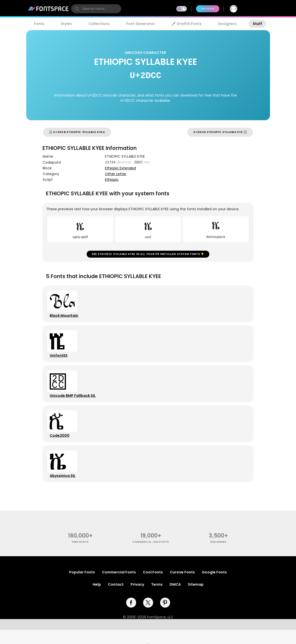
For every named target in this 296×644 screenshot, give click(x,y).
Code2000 (61, 446)
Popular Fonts (82, 586)
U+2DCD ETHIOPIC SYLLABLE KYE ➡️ (220, 132)
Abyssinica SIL (64, 489)
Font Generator (141, 24)
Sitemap (196, 599)
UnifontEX (60, 361)
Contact (116, 599)
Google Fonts (214, 586)
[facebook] (131, 617)
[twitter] (148, 617)
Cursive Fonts (182, 586)
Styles (66, 24)
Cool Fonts (153, 586)
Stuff (257, 24)
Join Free (256, 9)
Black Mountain (65, 319)
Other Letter (116, 174)
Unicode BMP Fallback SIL (74, 404)
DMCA (175, 599)
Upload (208, 9)
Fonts (39, 24)
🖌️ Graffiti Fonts (186, 24)
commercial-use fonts (151, 556)
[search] (96, 9)
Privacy (137, 599)
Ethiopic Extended (120, 168)
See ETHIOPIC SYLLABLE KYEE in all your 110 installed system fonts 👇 (148, 255)
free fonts (80, 556)
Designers (227, 24)
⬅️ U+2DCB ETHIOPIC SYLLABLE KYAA (77, 132)
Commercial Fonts (119, 586)
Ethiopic (112, 180)
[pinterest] (165, 617)
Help (97, 599)
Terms (157, 599)
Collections (99, 24)
